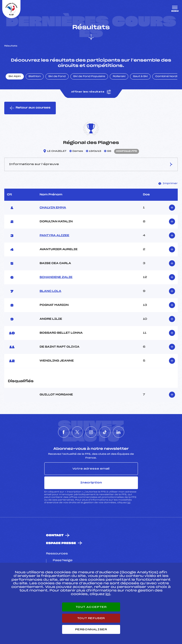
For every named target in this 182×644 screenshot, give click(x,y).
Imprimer (168, 183)
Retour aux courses (30, 108)
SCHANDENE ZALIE (56, 277)
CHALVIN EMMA (53, 208)
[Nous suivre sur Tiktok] (105, 432)
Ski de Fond (57, 77)
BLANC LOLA (50, 291)
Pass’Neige (63, 560)
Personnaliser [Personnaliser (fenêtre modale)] (91, 629)
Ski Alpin (15, 77)
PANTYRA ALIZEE (54, 236)
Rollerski (119, 77)
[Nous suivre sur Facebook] (64, 432)
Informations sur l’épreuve (91, 164)
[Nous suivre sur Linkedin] (119, 432)
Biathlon (35, 77)
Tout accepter (91, 607)
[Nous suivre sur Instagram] (91, 432)
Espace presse (61, 543)
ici (129, 503)
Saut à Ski (140, 77)
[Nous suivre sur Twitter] (77, 432)
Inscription (91, 483)
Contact (55, 535)
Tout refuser (91, 618)
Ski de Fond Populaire (89, 77)
